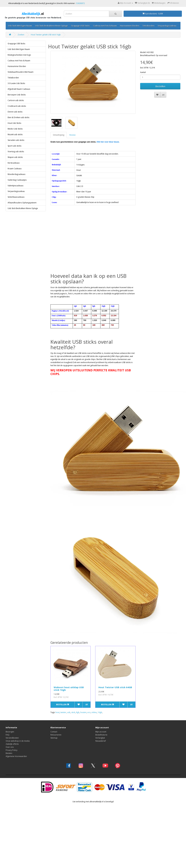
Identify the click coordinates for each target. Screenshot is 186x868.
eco (89, 712)
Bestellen (160, 86)
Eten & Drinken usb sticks (18, 117)
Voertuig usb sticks (16, 152)
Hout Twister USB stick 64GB (115, 687)
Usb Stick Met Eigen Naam (20, 26)
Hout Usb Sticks (14, 123)
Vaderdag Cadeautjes (17, 180)
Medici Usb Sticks (15, 129)
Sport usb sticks (14, 146)
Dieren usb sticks (15, 112)
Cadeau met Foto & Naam (105, 26)
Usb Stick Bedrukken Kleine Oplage (51, 26)
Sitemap (54, 738)
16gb (100, 712)
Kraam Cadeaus (15, 169)
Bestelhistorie (101, 735)
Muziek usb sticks (15, 134)
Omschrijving (59, 135)
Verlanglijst (100, 738)
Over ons (10, 747)
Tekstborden (148, 26)
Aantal (143, 72)
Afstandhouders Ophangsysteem (22, 203)
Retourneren (56, 735)
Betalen (9, 753)
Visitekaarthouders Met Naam (21, 72)
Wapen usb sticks (15, 157)
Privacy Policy (12, 750)
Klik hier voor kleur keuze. (108, 142)
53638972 (81, 3)
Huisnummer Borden (130, 26)
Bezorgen (10, 732)
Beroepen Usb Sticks (17, 95)
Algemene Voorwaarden (16, 756)
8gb (78, 712)
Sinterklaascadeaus (16, 197)
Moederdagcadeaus (16, 174)
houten (83, 712)
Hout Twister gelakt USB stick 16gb (46, 35)
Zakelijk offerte (12, 744)
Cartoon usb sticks (16, 100)
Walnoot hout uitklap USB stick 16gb (69, 689)
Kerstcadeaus (14, 163)
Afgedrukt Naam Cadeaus (19, 89)
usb (69, 712)
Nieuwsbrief (101, 741)
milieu (94, 712)
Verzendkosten (12, 738)
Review (72, 135)
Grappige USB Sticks (80, 26)
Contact (54, 732)
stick (73, 712)
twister (63, 712)
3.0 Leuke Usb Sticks (16, 83)
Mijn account (101, 732)
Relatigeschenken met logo (19, 55)
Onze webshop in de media (18, 741)
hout (58, 712)
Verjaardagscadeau (167, 26)
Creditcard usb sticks (17, 106)
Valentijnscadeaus (15, 186)
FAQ (8, 735)
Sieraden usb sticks (16, 140)
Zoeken (21, 35)
